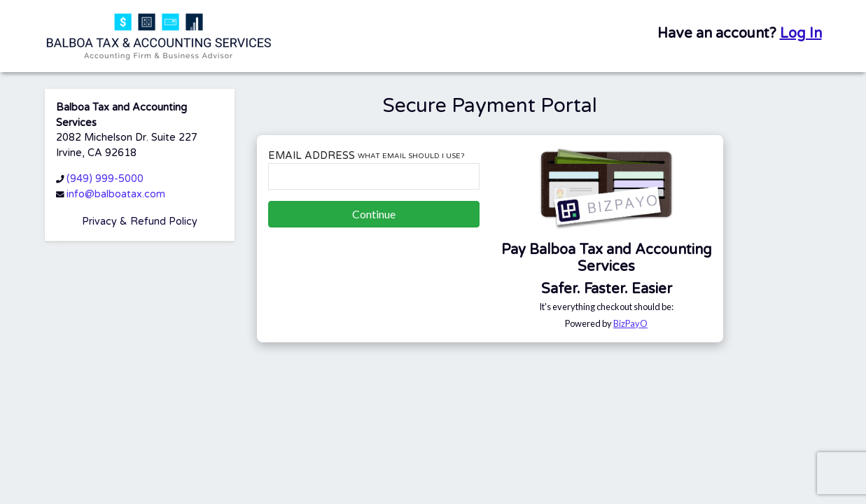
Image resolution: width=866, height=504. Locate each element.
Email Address (366, 156)
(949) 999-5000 (105, 179)
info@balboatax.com (116, 194)
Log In (801, 34)
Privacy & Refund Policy (140, 222)
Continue (374, 214)
